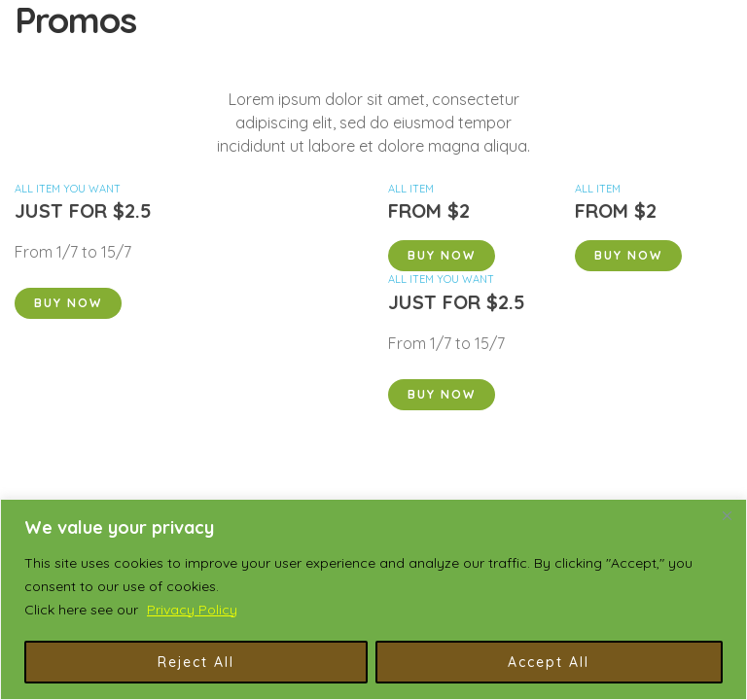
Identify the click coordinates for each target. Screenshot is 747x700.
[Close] (727, 515)
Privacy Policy (192, 610)
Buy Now (68, 303)
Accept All (549, 662)
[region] (373, 599)
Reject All (196, 662)
